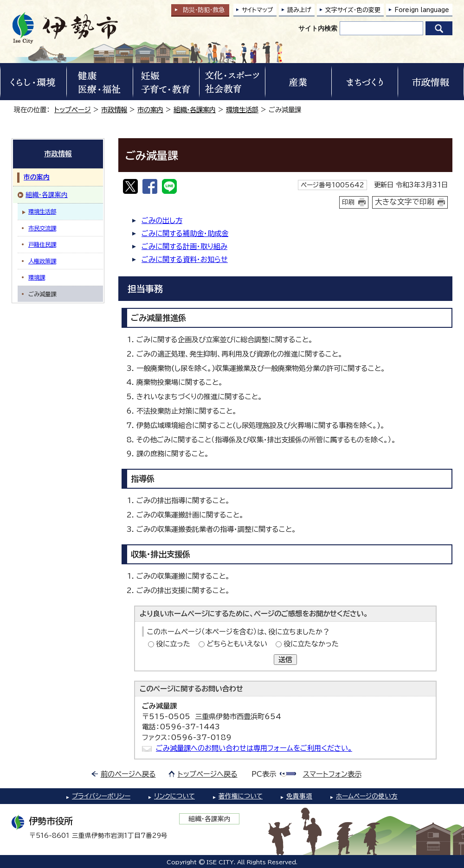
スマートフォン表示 (332, 774)
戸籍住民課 (42, 244)
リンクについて (174, 796)
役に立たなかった (311, 644)
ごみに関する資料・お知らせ (185, 259)
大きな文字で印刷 (405, 202)
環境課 (37, 277)
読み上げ (299, 10)
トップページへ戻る (208, 774)
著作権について (241, 796)
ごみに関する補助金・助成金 (185, 233)
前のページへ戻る (128, 774)
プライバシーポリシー (101, 796)
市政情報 (114, 110)
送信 (285, 660)
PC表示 (264, 774)
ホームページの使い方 (367, 796)
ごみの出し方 (162, 220)
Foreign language (422, 10)
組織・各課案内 (195, 110)
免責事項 (299, 796)
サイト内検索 (318, 28)
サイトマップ (258, 10)
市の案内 (150, 110)
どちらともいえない (237, 644)
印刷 (348, 202)
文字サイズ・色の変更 (353, 10)
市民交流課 (42, 228)
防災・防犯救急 (204, 10)
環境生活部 (242, 110)
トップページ (73, 110)
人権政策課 (42, 261)
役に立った (173, 644)
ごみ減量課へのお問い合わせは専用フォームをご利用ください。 (254, 748)
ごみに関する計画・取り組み (184, 246)
